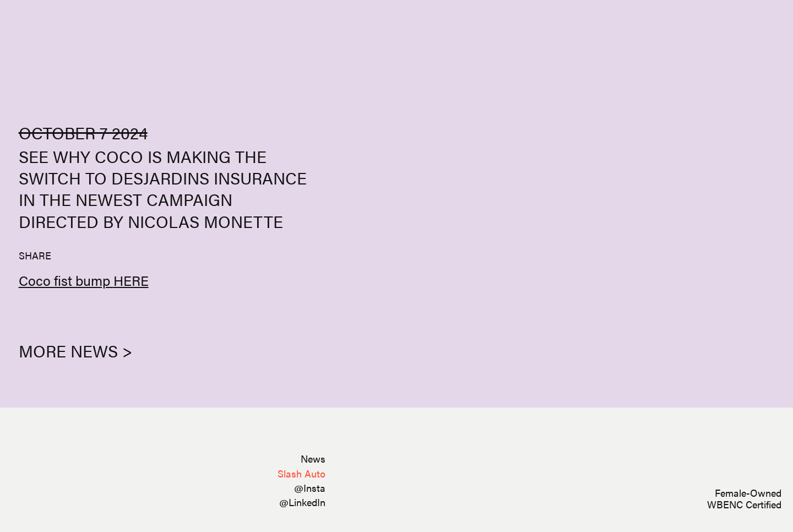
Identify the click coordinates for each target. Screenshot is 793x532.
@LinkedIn (302, 502)
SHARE (35, 255)
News (313, 458)
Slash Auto (302, 473)
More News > (75, 351)
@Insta (310, 488)
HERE (131, 280)
